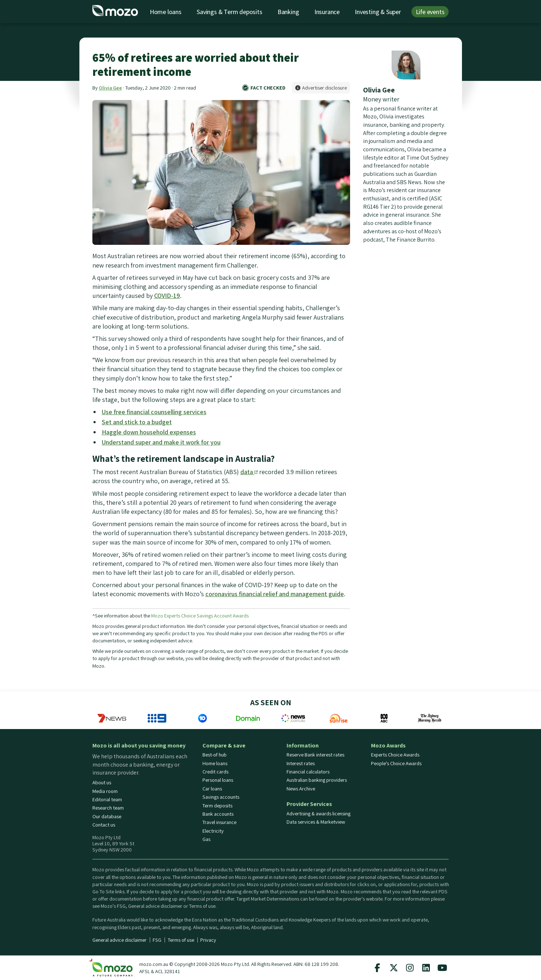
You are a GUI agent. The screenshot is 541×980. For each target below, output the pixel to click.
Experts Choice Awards (395, 755)
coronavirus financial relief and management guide (275, 594)
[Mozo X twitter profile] (394, 968)
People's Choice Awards (396, 763)
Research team (108, 808)
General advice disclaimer (119, 940)
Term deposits (217, 806)
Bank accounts (218, 814)
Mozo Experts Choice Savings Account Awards (200, 615)
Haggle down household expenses (149, 432)
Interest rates (301, 763)
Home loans (166, 12)
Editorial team (107, 799)
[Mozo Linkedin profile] (426, 968)
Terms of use (181, 940)
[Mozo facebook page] (378, 968)
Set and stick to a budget (137, 422)
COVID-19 (167, 296)
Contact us (104, 825)
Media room (105, 791)
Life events (430, 12)
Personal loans (218, 780)
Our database (107, 816)
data (249, 472)
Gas (206, 839)
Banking (288, 12)
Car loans (212, 789)
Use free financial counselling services (154, 412)
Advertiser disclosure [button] (321, 88)
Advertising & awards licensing (319, 814)
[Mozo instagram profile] (410, 968)
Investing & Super (378, 12)
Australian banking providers (317, 780)
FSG (157, 940)
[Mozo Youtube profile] (442, 968)
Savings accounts (221, 797)
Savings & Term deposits (229, 12)
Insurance (327, 12)
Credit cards (215, 772)
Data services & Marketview (316, 822)
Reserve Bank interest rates (315, 755)
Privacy (208, 940)
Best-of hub (215, 755)
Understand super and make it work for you (161, 442)
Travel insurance (219, 822)
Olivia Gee (110, 88)
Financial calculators (308, 772)
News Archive (301, 789)
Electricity (213, 831)
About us (102, 782)
